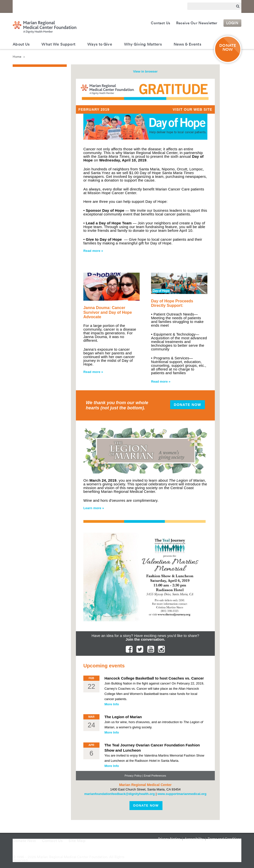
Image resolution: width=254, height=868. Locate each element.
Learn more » (94, 508)
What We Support (58, 44)
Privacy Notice (169, 839)
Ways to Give (100, 44)
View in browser (145, 71)
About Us (21, 44)
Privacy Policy (133, 776)
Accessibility (194, 839)
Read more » (93, 251)
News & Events (187, 44)
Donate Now (188, 405)
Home (17, 57)
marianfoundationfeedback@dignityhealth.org (120, 794)
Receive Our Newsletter (197, 23)
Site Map (77, 841)
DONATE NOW (228, 47)
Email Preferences (155, 776)
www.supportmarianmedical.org (182, 794)
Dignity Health (28, 6)
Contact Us (160, 23)
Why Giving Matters (143, 44)
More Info (112, 704)
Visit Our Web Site (192, 109)
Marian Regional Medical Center (73, 6)
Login (232, 23)
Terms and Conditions (224, 839)
